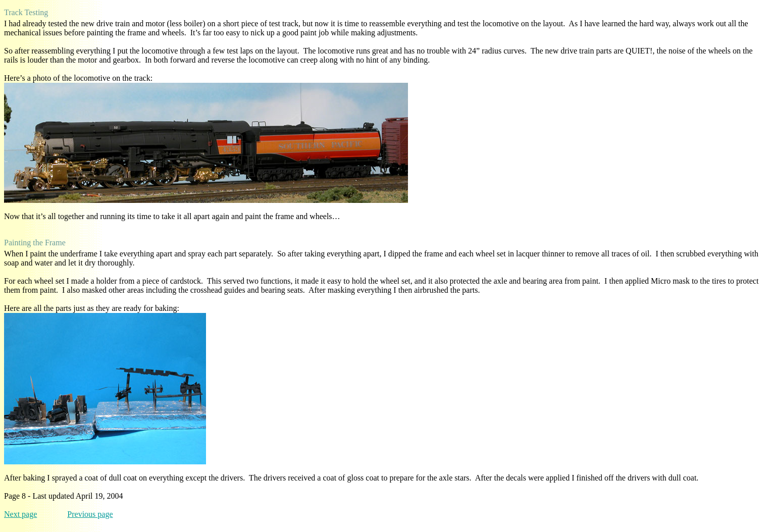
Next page (20, 514)
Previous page (90, 514)
